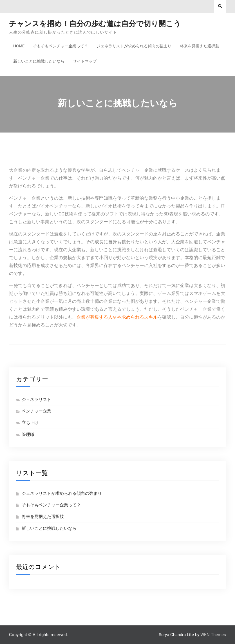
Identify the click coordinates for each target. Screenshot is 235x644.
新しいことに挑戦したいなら (39, 61)
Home (19, 46)
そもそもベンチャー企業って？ (61, 46)
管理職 (28, 435)
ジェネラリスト (36, 400)
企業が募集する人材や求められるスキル (117, 317)
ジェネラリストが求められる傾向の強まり (134, 46)
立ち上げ (30, 423)
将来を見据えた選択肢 (200, 46)
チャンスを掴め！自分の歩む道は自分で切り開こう (95, 24)
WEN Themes (213, 635)
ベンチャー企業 (36, 411)
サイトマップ (85, 61)
